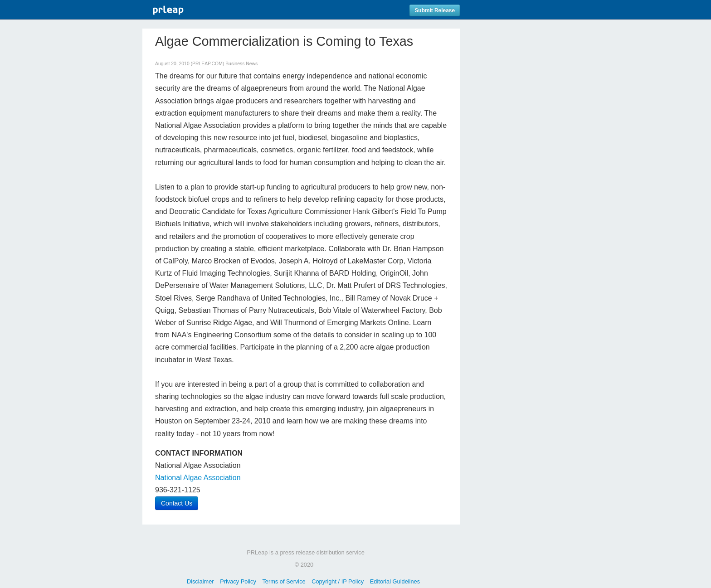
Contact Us (177, 503)
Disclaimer (200, 581)
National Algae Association (198, 478)
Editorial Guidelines (395, 581)
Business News (241, 64)
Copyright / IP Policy (338, 581)
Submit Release (435, 10)
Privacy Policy (238, 581)
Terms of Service (284, 581)
